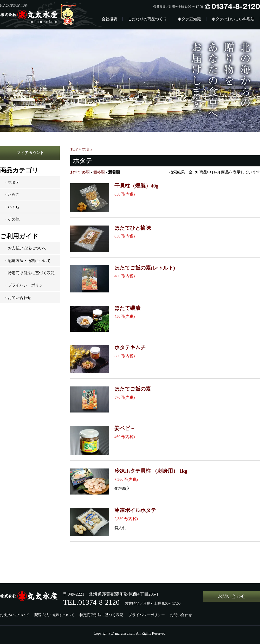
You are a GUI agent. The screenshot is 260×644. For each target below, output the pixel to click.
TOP (74, 149)
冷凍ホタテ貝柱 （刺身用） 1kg (151, 471)
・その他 (12, 219)
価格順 (99, 172)
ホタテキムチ (130, 348)
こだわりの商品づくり (147, 19)
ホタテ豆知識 (189, 19)
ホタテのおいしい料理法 (233, 19)
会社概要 (109, 19)
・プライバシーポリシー (25, 285)
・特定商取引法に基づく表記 (29, 273)
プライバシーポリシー (147, 615)
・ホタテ (12, 182)
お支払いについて (15, 615)
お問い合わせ (181, 615)
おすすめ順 (80, 172)
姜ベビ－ (125, 428)
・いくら (12, 207)
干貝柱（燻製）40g (136, 186)
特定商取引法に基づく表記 (101, 615)
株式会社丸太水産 (42, 15)
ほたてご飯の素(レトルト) (145, 268)
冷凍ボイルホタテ (135, 510)
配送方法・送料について (54, 615)
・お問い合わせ (18, 298)
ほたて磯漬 (127, 308)
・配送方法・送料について (27, 261)
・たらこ (12, 194)
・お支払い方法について (25, 248)
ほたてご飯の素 (133, 389)
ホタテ (88, 149)
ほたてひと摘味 (133, 228)
